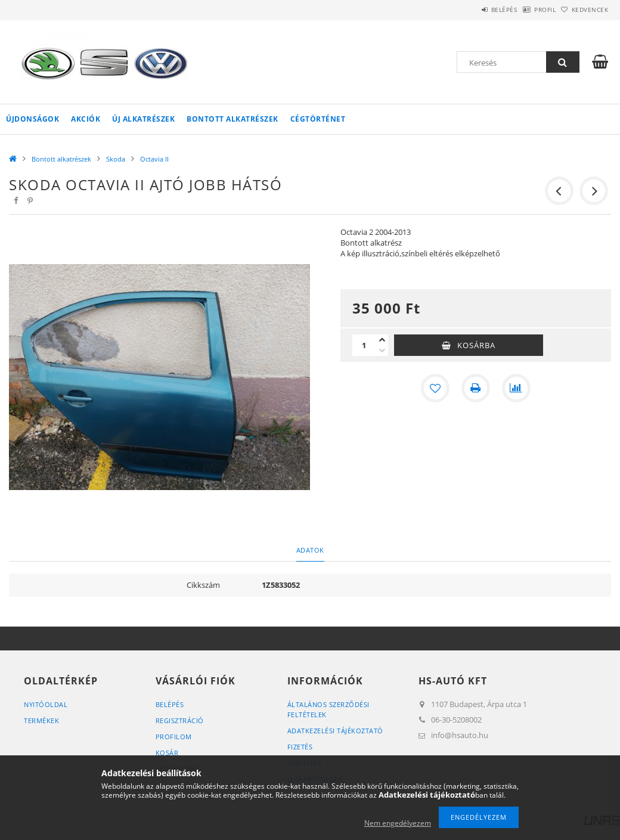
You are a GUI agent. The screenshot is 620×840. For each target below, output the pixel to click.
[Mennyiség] (364, 345)
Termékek (41, 720)
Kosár (167, 753)
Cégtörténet (318, 119)
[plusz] (382, 340)
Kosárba (476, 345)
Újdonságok (32, 119)
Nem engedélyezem (398, 823)
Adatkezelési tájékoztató (335, 731)
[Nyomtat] (476, 388)
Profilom (174, 737)
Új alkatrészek (143, 119)
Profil (526, 10)
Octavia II (154, 159)
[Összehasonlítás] (516, 388)
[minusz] (382, 351)
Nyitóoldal (46, 704)
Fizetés (300, 747)
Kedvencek (584, 10)
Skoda (116, 159)
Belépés (473, 10)
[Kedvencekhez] (435, 388)
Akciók (86, 119)
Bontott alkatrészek (232, 119)
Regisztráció (180, 720)
